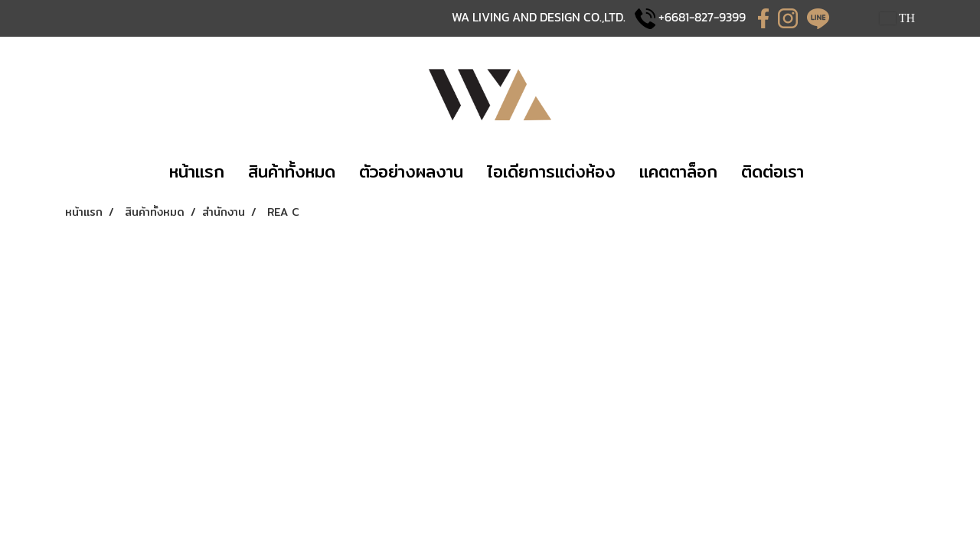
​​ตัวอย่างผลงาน (411, 171)
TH (897, 18)
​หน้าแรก (197, 171)
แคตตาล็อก (678, 171)
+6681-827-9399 (702, 17)
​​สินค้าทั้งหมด (292, 171)
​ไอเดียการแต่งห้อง (551, 171)
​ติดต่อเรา (773, 171)
